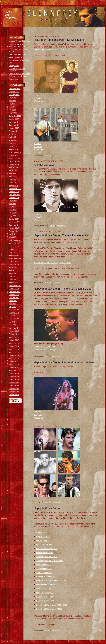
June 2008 (13, 180)
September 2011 (15, 258)
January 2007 (14, 128)
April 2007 (12, 137)
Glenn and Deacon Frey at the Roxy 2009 (52, 50)
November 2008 (15, 195)
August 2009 (13, 216)
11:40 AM (48, 502)
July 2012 (12, 279)
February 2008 (14, 167)
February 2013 (14, 298)
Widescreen (39, 101)
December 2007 (15, 161)
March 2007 (13, 134)
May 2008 (12, 176)
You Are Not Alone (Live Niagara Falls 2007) (53, 263)
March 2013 (13, 301)
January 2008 (14, 164)
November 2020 (15, 358)
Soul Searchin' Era (44, 573)
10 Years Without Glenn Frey (19, 41)
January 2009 (14, 198)
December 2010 (15, 246)
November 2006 (15, 122)
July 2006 (12, 110)
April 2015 (12, 325)
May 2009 (12, 207)
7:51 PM (47, 356)
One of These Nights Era (47, 549)
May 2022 (12, 370)
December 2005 (15, 89)
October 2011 (14, 261)
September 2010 (15, 240)
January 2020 (14, 355)
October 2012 (14, 289)
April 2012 (12, 270)
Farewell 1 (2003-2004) (46, 597)
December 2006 (15, 125)
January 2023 (14, 376)
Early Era (40, 532)
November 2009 (15, 222)
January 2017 (14, 340)
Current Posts (14, 395)
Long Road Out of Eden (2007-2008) (52, 605)
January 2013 (14, 295)
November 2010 (15, 243)
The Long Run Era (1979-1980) (50, 561)
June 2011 (13, 252)
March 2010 (13, 234)
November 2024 (15, 386)
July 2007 (12, 146)
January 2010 (14, 228)
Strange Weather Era (45, 577)
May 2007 (12, 140)
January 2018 (14, 346)
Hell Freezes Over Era (46, 585)
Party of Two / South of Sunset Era (51, 581)
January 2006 (14, 92)
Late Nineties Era (44, 589)
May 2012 (12, 273)
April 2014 (12, 316)
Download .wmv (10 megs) (45, 349)
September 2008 (15, 189)
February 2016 (14, 334)
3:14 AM (47, 630)
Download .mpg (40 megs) (45, 346)
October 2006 (14, 119)
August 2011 (13, 255)
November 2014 (15, 319)
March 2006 (13, 98)
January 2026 (14, 392)
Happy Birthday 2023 (16, 57)
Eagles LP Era (42, 537)
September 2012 (15, 286)
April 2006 (12, 101)
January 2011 (14, 249)
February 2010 (14, 231)
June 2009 (13, 210)
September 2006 (15, 116)
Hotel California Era (45, 553)
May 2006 (12, 104)
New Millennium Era (45, 593)
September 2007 (15, 152)
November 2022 (15, 373)
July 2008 (12, 183)
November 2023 (15, 379)
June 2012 (13, 276)
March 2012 (13, 267)
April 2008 (12, 174)
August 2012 (13, 283)
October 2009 (14, 219)
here (56, 515)
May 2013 (12, 307)
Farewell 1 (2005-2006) (46, 601)
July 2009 (12, 213)
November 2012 (15, 292)
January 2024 (14, 383)
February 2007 (14, 131)
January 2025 (14, 389)
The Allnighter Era (44, 569)
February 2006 (14, 95)
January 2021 (14, 361)
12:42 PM (48, 155)
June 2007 (13, 143)
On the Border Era (44, 544)
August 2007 (13, 149)
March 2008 (13, 170)
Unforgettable (14, 66)
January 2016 (14, 331)
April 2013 (12, 304)
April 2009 (12, 204)
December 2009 (15, 225)
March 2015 (13, 322)
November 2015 (15, 328)
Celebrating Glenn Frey (17, 54)
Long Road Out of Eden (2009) (49, 609)
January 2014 (14, 313)
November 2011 (15, 264)
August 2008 (13, 186)
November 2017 (15, 343)
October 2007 (14, 155)
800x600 (37, 95)
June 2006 (13, 107)
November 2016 (15, 337)
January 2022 (14, 367)
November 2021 (15, 364)
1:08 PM (52, 226)
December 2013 (15, 310)
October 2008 (14, 192)
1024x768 (38, 98)
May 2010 (12, 237)
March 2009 (13, 201)
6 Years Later (14, 79)
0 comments (57, 155)
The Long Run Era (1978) (47, 557)
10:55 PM (48, 282)
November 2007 (15, 158)
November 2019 (15, 352)
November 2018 (15, 349)
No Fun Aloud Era (44, 565)
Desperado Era (43, 541)
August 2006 (13, 113)
